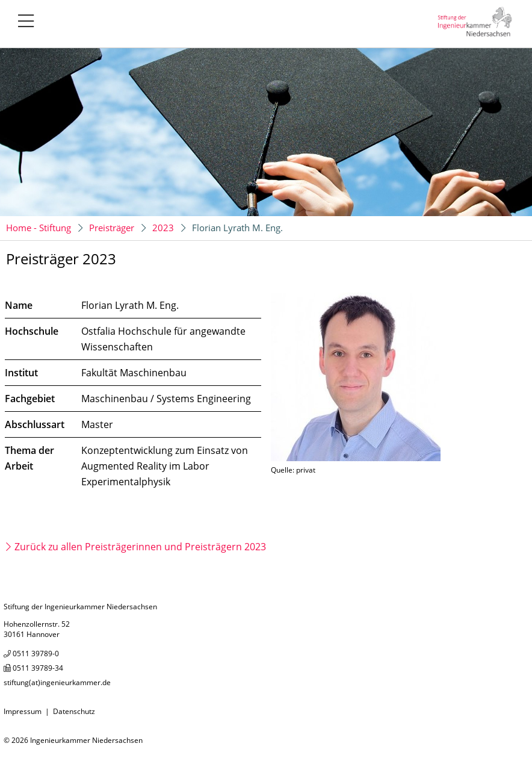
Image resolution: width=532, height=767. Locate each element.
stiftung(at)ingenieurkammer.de (57, 682)
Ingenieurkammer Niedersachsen (86, 740)
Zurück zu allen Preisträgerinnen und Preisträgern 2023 (140, 547)
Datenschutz (74, 711)
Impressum (23, 711)
